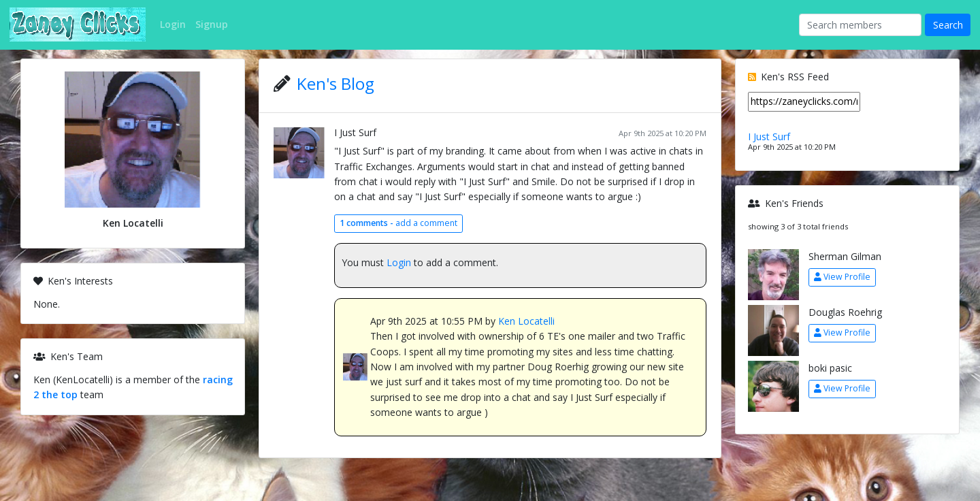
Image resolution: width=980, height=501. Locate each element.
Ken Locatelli (526, 321)
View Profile (842, 277)
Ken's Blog (336, 83)
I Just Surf (355, 132)
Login (399, 262)
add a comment (398, 223)
